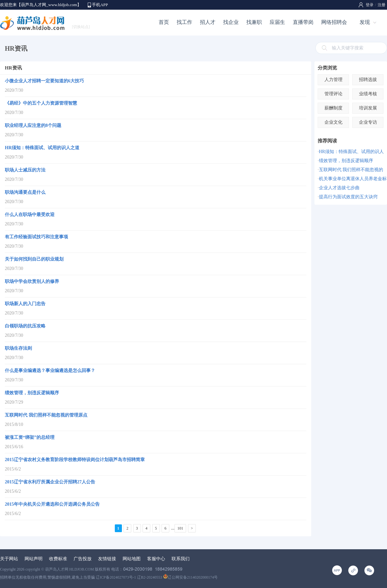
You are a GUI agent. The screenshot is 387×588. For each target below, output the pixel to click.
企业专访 (368, 122)
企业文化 (333, 122)
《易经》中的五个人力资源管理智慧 (41, 103)
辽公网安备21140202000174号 (191, 577)
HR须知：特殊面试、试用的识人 (351, 152)
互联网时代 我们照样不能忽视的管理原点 (46, 415)
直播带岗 (303, 22)
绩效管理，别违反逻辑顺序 (32, 393)
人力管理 (333, 80)
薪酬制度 (333, 108)
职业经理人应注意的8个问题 (33, 125)
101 (180, 528)
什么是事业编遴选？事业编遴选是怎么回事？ (50, 371)
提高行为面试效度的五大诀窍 (348, 197)
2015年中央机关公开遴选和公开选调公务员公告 (52, 504)
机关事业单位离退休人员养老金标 (353, 179)
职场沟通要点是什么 (25, 192)
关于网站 (9, 559)
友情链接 (107, 559)
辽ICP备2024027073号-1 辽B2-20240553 (129, 577)
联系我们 (181, 559)
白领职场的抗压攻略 (25, 326)
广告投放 (83, 559)
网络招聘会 (334, 22)
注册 (382, 5)
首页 (164, 22)
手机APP (100, 5)
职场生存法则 (18, 348)
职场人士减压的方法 (25, 170)
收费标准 (58, 559)
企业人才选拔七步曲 (339, 188)
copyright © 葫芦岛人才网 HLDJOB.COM (60, 569)
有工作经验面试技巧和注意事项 (36, 237)
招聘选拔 (368, 80)
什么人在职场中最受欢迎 (30, 215)
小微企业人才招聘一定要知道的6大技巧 (44, 81)
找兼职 (254, 22)
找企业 (231, 22)
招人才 (208, 22)
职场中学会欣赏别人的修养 (32, 281)
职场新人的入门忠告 (25, 304)
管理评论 (333, 94)
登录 (370, 5)
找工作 (184, 22)
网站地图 (132, 559)
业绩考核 (368, 94)
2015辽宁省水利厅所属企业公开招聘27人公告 (50, 482)
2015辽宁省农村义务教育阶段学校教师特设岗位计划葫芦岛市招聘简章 (75, 460)
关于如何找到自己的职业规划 (34, 259)
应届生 (277, 22)
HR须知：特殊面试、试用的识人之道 (42, 148)
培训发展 (368, 108)
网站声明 (34, 559)
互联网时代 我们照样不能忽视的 (351, 170)
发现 (365, 22)
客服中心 (156, 559)
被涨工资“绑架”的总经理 (30, 437)
